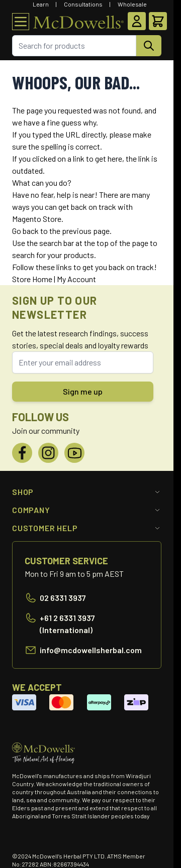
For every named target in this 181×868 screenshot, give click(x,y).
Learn (41, 4)
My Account (76, 279)
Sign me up (83, 391)
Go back (25, 231)
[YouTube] (74, 453)
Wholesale (132, 4)
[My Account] (137, 21)
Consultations (83, 4)
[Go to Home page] (78, 22)
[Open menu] (21, 22)
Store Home (32, 279)
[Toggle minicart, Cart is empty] (158, 21)
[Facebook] (22, 453)
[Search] (149, 46)
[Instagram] (48, 453)
